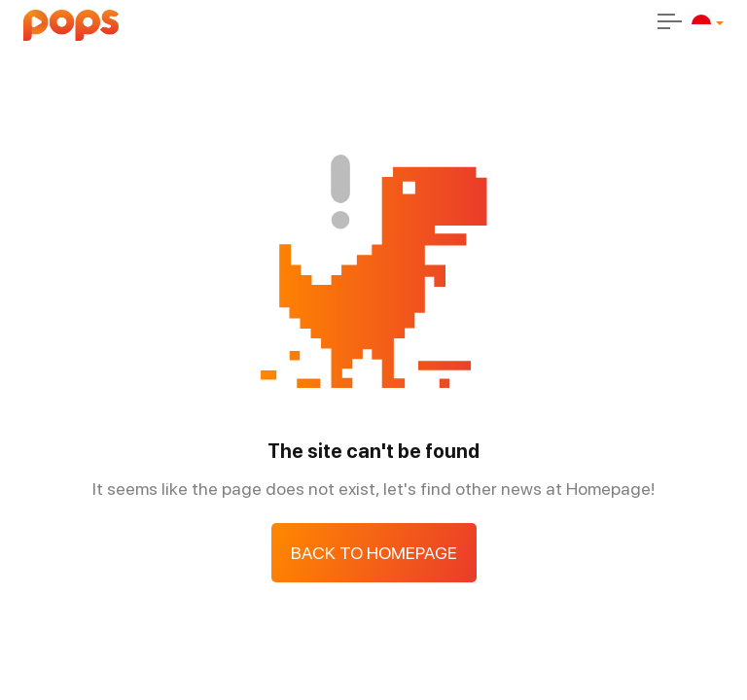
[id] (701, 24)
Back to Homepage (374, 553)
